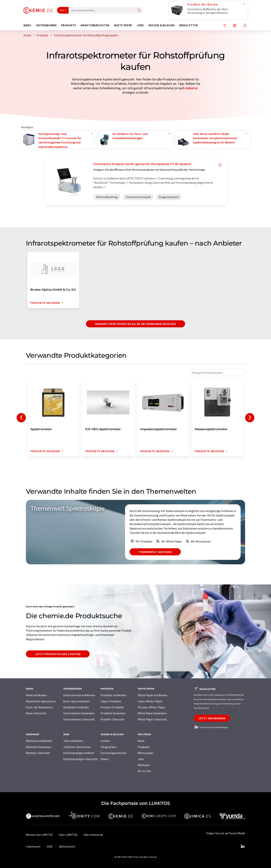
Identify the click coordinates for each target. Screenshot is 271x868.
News (141, 741)
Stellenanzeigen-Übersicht (81, 759)
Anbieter (192, 88)
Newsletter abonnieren (41, 701)
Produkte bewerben (113, 713)
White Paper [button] (123, 25)
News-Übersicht (36, 713)
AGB (50, 846)
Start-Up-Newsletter (39, 707)
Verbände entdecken (76, 707)
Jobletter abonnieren (77, 747)
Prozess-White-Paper (152, 707)
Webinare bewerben (39, 747)
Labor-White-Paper (150, 701)
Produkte (144, 747)
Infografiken (109, 747)
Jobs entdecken (73, 741)
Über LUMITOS (68, 835)
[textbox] (217, 373)
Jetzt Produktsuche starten (58, 654)
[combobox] (217, 373)
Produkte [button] (69, 25)
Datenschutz (67, 846)
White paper (146, 753)
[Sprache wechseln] (235, 26)
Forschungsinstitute (114, 753)
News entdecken (36, 695)
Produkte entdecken (113, 695)
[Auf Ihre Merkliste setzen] (220, 165)
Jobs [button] (140, 25)
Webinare (144, 765)
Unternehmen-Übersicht (79, 719)
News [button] (27, 25)
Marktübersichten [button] (95, 25)
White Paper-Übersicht (152, 719)
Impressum (33, 846)
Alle (62, 10)
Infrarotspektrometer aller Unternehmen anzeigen (135, 324)
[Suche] (139, 11)
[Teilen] (224, 26)
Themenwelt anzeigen (155, 552)
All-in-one (144, 771)
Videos (105, 759)
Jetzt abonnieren (212, 718)
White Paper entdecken (153, 695)
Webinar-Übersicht (38, 753)
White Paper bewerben (152, 713)
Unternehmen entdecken (79, 695)
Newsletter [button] (189, 25)
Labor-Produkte (111, 701)
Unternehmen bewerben (79, 713)
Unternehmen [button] (46, 25)
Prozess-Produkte (112, 707)
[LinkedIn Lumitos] (242, 846)
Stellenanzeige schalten (79, 753)
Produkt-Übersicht (112, 719)
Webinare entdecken (39, 741)
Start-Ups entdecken (77, 701)
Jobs (141, 759)
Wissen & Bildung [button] (162, 25)
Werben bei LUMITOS (39, 835)
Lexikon (105, 741)
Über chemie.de (93, 835)
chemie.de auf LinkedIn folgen (211, 727)
